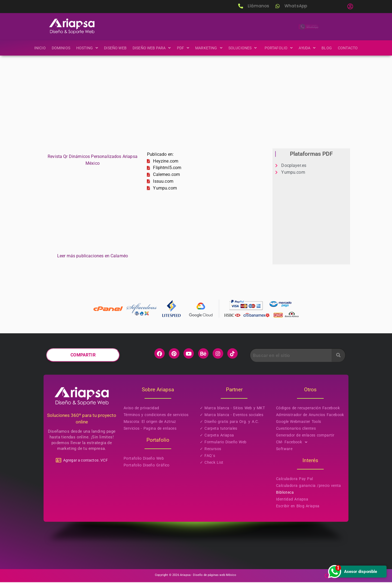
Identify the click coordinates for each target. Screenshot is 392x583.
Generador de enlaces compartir (305, 436)
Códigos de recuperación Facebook (308, 409)
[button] (350, 7)
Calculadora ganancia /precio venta (309, 486)
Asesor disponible (352, 571)
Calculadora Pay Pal (294, 480)
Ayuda (309, 48)
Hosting (85, 48)
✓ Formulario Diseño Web (223, 443)
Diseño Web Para (151, 48)
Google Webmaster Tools (299, 422)
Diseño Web (114, 48)
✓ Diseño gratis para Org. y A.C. (229, 422)
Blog (330, 48)
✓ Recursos (210, 450)
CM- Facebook (293, 443)
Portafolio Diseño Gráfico (147, 466)
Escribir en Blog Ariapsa (298, 507)
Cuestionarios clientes (296, 429)
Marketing (209, 48)
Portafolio (280, 48)
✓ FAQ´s (207, 456)
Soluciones (244, 48)
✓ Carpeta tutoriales (219, 429)
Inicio (37, 48)
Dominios (58, 48)
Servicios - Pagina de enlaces (150, 429)
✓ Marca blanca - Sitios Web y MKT (232, 409)
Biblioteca (285, 493)
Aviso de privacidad (141, 409)
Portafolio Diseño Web (144, 459)
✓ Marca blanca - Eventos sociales (232, 416)
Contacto (351, 48)
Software (284, 450)
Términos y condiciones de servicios (156, 416)
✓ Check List (212, 463)
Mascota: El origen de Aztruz (150, 422)
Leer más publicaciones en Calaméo (92, 257)
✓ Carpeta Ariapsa (217, 436)
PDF (183, 48)
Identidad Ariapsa (292, 500)
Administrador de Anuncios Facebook (310, 416)
